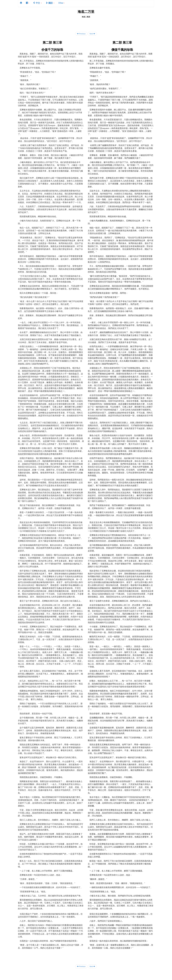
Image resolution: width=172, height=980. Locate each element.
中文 (37, 3)
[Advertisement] (86, 23)
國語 (50, 3)
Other (61, 3)
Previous (81, 34)
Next (92, 34)
